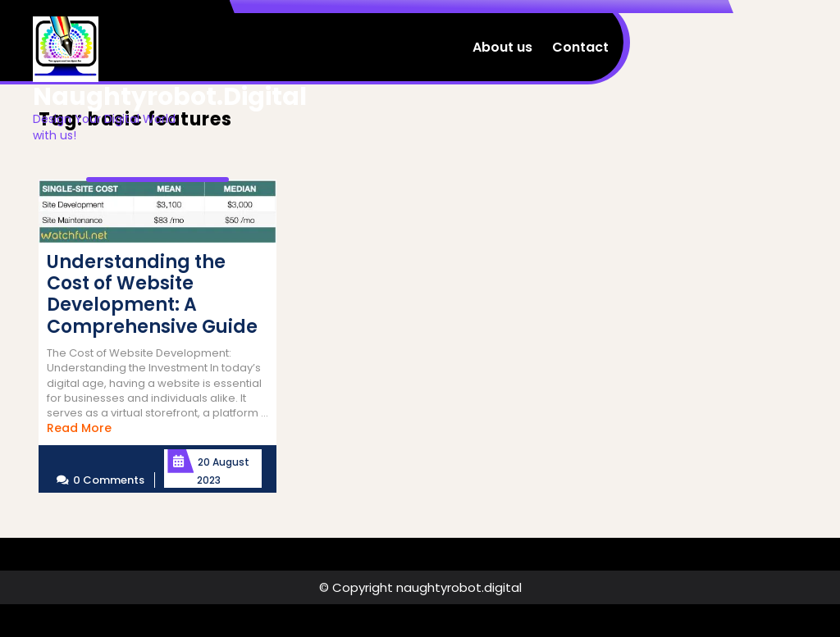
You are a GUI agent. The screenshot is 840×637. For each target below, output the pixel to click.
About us (502, 47)
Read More (79, 428)
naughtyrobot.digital (170, 97)
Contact (580, 47)
